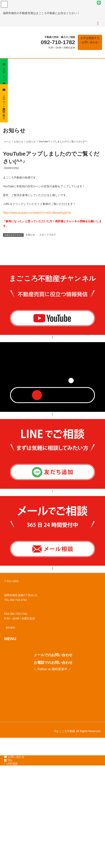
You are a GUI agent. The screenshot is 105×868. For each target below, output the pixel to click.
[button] (90, 42)
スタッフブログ (48, 235)
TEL (8, 859)
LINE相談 (11, 862)
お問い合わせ (14, 855)
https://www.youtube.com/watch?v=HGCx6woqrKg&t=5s (37, 213)
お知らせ (30, 235)
